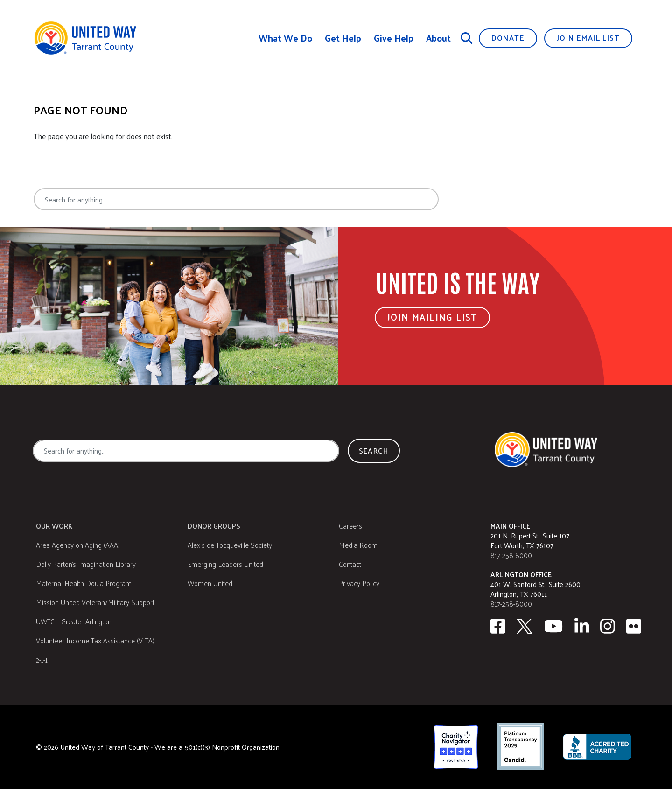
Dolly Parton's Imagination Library (86, 564)
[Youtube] (553, 626)
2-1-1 (42, 660)
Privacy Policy (359, 583)
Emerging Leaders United (225, 564)
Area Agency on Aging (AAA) (78, 545)
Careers (350, 526)
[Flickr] (634, 626)
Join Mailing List (432, 317)
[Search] (467, 38)
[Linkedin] (582, 626)
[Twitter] (525, 626)
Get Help (343, 38)
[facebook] (498, 626)
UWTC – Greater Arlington (74, 621)
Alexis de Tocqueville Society (230, 545)
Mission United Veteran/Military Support (95, 602)
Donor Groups (214, 526)
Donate (508, 38)
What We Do (285, 38)
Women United (210, 583)
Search (473, 199)
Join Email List (588, 38)
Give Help (394, 38)
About (438, 38)
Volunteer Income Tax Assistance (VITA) (95, 640)
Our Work (54, 526)
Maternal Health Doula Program (84, 583)
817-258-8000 (511, 555)
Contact (350, 564)
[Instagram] (608, 626)
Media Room (358, 545)
